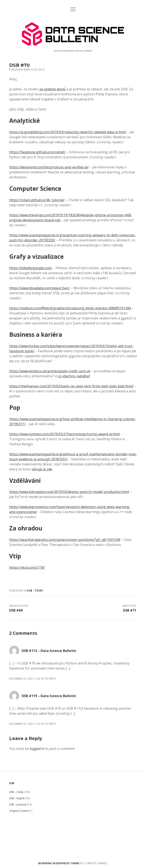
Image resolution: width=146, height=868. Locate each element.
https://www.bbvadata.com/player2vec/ (40, 288)
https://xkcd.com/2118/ (27, 567)
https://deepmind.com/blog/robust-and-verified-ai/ (49, 167)
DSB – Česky (16, 792)
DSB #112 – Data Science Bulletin (49, 651)
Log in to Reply (46, 679)
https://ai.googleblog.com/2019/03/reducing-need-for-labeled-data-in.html (68, 132)
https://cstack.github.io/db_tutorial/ (37, 200)
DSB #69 (16, 610)
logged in (37, 749)
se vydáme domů (53, 89)
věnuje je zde (42, 469)
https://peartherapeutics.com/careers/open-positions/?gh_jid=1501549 (65, 540)
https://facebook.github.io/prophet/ (37, 152)
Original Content (19, 811)
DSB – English (17, 798)
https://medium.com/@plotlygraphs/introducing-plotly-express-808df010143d (70, 308)
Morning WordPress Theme (59, 863)
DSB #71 (130, 610)
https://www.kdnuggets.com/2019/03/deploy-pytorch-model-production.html (69, 492)
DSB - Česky (35, 591)
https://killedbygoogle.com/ (31, 268)
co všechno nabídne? (74, 376)
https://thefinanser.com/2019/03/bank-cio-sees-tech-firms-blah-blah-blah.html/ (71, 386)
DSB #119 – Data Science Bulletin (49, 696)
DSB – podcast (18, 805)
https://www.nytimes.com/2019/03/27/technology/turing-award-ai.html (64, 434)
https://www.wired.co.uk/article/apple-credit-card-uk (50, 371)
